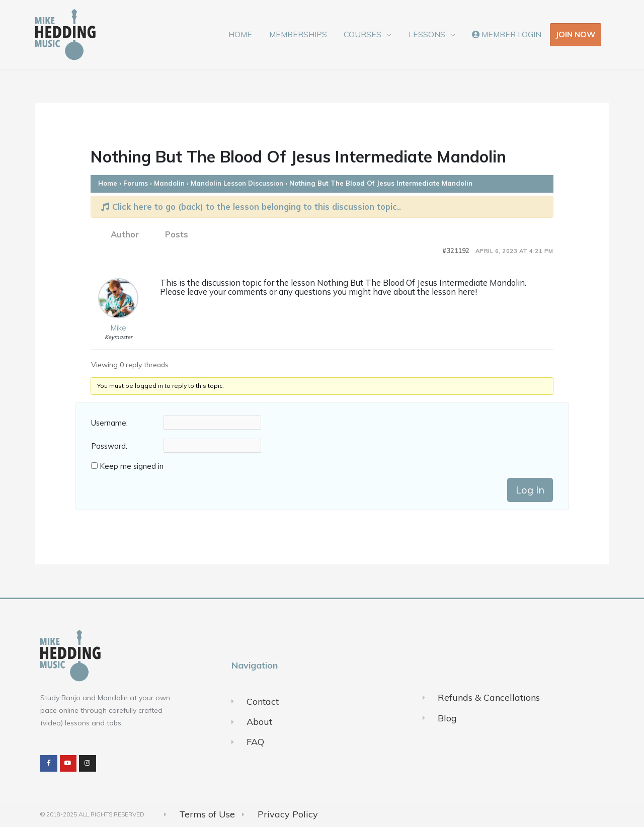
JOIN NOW (576, 34)
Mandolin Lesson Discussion (237, 183)
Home (108, 183)
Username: (109, 423)
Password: (109, 446)
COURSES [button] (366, 34)
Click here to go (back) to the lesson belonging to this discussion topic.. (251, 206)
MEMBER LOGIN (507, 34)
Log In (530, 490)
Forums (136, 183)
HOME (245, 34)
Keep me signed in (132, 466)
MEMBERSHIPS (302, 34)
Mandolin (169, 183)
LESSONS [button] (428, 34)
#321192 (456, 251)
